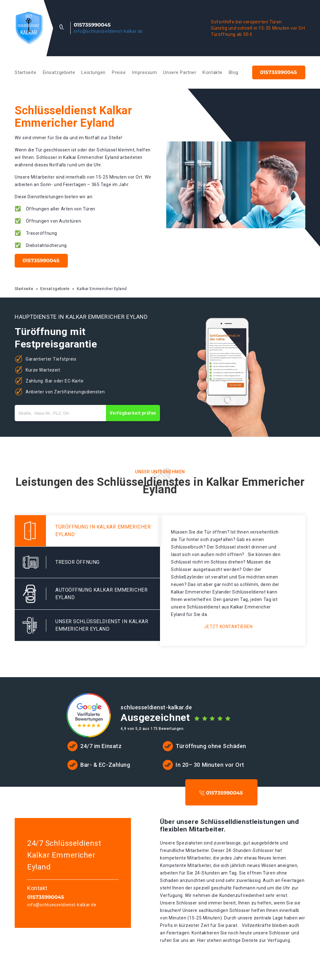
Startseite (26, 72)
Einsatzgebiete (59, 72)
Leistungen (93, 72)
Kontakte (212, 72)
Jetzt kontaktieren (228, 627)
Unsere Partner (180, 72)
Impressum (144, 72)
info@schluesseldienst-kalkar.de (108, 31)
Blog (234, 72)
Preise (119, 72)
